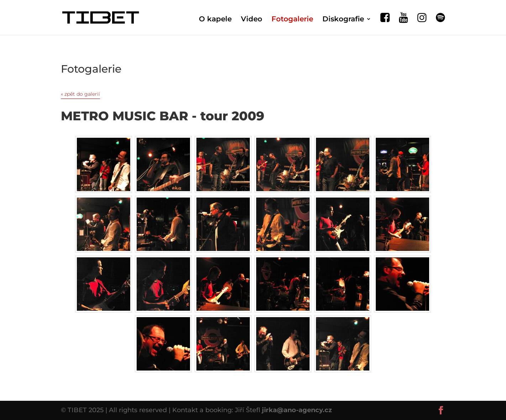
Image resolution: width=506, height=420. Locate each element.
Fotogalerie (292, 20)
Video (252, 20)
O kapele (215, 20)
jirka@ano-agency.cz (297, 410)
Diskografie (343, 20)
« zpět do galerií (80, 94)
